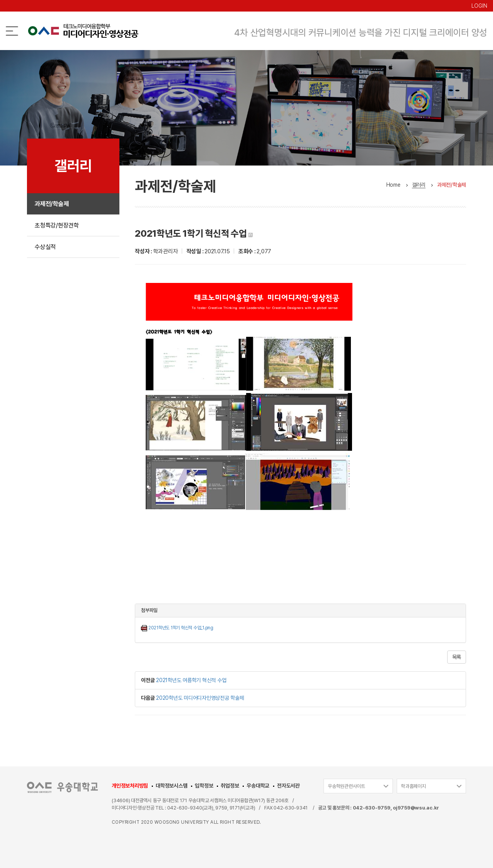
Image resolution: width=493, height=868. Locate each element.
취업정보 (230, 786)
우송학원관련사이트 (346, 786)
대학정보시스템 (171, 786)
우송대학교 (258, 786)
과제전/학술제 (52, 204)
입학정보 (204, 786)
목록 (457, 657)
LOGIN (479, 6)
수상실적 (45, 247)
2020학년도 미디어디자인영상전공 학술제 (200, 698)
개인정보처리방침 (130, 786)
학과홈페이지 (413, 786)
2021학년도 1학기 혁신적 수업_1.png (181, 628)
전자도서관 (288, 786)
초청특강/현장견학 (57, 225)
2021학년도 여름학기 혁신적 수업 (191, 680)
